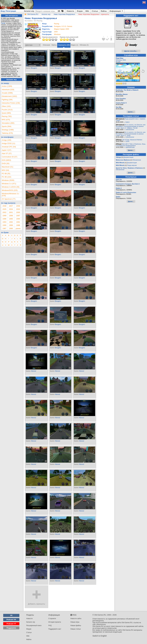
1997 (18, 216)
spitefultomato (130, 147)
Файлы (104, 11)
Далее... (131, 112)
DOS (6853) (6, 160)
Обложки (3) (84, 45)
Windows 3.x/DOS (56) (11, 187)
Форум (80, 11)
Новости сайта (76, 619)
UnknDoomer (130, 130)
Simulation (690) (8, 123)
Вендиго (34, 68)
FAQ (50, 626)
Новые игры (75, 622)
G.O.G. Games (67, 26)
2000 (18, 212)
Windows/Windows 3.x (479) (10, 195)
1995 (11, 219)
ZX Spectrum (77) (9, 199)
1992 (11, 222)
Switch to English (100, 636)
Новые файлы (76, 626)
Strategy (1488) (8, 130)
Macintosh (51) (7, 167)
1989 (11, 225)
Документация (128, 157)
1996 (4, 219)
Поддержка (11, 628)
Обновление (137, 160)
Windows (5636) (8, 180)
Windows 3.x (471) (9, 184)
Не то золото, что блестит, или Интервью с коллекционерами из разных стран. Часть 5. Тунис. (131, 134)
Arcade (118, 62)
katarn (128, 122)
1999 (4, 216)
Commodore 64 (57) (9, 157)
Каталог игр (29, 11)
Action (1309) (7, 86)
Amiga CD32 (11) (8, 143)
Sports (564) (7, 126)
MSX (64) (5, 170)
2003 (18, 209)
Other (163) (6, 106)
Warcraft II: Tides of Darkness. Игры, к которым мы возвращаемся (131, 145)
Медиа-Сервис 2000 (61, 29)
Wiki (87, 11)
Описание (46, 45)
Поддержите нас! (55, 629)
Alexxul (33, 371)
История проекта (55, 622)
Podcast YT (11, 624)
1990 (4, 225)
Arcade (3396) (7, 93)
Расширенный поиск (34, 626)
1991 (18, 222)
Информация (116, 11)
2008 (4, 206)
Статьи (95, 11)
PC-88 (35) (6, 174)
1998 (11, 216)
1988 (18, 225)
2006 (18, 206)
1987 (4, 228)
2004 (56, 32)
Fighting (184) (7, 100)
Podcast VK (11, 620)
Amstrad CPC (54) (9, 147)
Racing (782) (7, 116)
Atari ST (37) (7, 153)
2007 (11, 206)
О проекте (52, 619)
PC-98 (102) (6, 177)
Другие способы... (131, 51)
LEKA (127, 141)
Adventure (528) (8, 90)
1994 (18, 219)
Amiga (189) (6, 140)
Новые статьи (76, 629)
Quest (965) (6, 113)
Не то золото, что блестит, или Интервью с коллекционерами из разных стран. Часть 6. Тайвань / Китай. (131, 126)
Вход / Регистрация (8, 11)
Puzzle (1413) (7, 110)
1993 (4, 222)
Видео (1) (75, 45)
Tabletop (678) (7, 133)
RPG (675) (6, 120)
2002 (4, 212)
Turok (3, 23)
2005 (4, 209)
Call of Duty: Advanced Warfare (132, 140)
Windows (119, 60)
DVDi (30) (6, 163)
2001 (11, 212)
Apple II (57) (6, 150)
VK (11, 615)
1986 (11, 228)
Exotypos (57, 26)
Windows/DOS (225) (10, 190)
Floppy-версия (132, 165)
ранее (18, 228)
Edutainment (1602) (9, 96)
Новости (70, 11)
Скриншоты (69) (64, 45)
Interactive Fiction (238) (11, 103)
